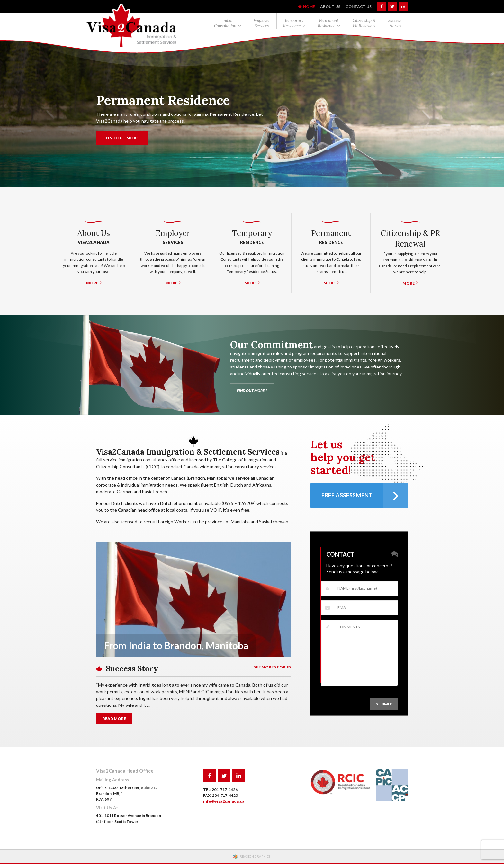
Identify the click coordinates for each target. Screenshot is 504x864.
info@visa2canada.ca (224, 801)
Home (309, 7)
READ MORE (114, 718)
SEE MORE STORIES (273, 667)
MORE (94, 282)
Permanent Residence (328, 23)
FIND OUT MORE (122, 138)
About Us (330, 7)
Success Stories (395, 23)
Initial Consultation (225, 23)
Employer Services (262, 23)
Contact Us (359, 7)
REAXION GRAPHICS (255, 856)
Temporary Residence (293, 23)
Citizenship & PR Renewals (364, 23)
